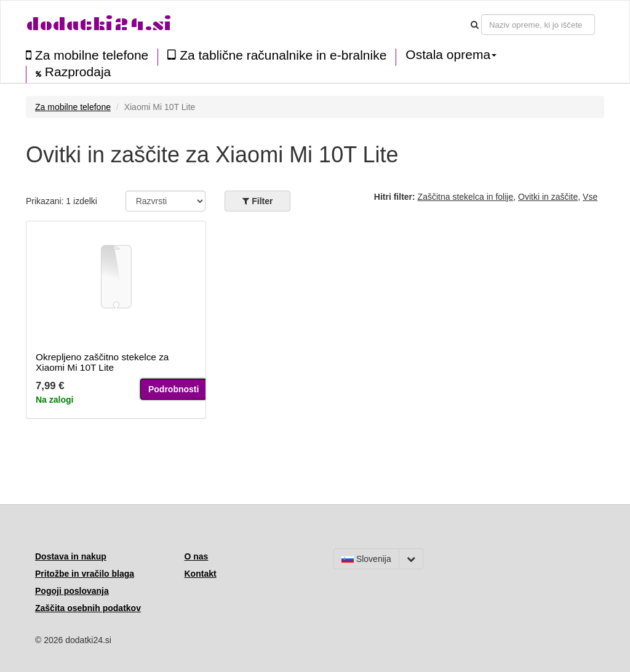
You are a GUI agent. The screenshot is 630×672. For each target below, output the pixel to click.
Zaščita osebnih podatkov (88, 608)
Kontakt (201, 574)
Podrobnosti (173, 389)
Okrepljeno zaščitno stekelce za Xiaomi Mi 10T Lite (102, 362)
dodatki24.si (99, 24)
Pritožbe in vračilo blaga (85, 574)
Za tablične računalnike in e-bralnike (277, 55)
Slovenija (366, 559)
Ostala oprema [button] (451, 55)
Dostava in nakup (71, 556)
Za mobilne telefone (87, 55)
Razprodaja (73, 72)
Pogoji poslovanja (72, 591)
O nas (197, 556)
